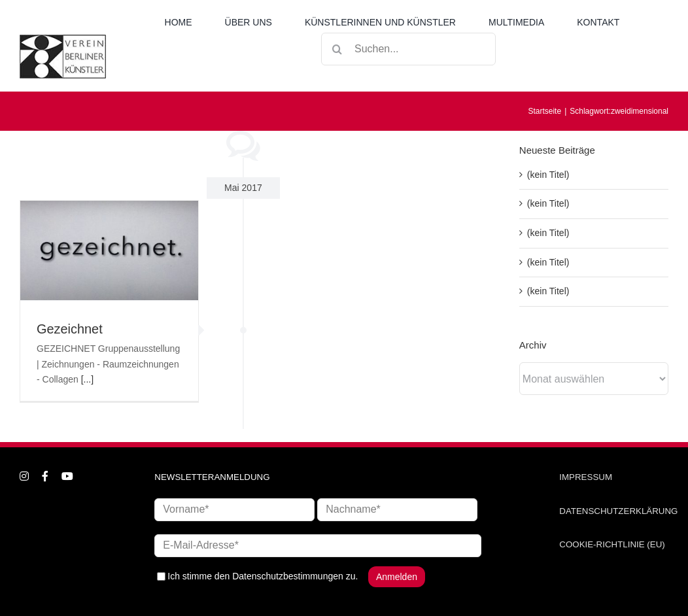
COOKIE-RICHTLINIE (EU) (612, 544)
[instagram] (24, 476)
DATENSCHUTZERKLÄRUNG (618, 511)
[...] (87, 379)
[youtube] (67, 476)
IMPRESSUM (586, 477)
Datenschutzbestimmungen (288, 575)
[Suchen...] (408, 49)
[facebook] (45, 476)
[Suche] (337, 49)
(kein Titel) (548, 175)
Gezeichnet (70, 329)
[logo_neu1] (63, 39)
